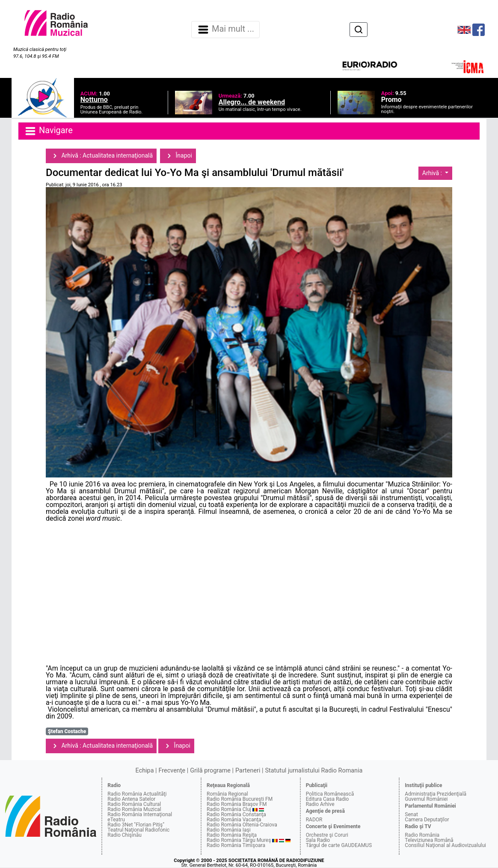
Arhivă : (433, 173)
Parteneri (248, 771)
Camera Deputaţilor (427, 820)
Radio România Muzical (134, 809)
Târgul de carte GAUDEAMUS (339, 845)
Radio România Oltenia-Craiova (242, 825)
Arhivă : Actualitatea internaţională (101, 156)
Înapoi (178, 156)
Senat (411, 814)
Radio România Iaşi (229, 830)
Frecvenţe (172, 771)
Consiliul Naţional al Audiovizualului (445, 845)
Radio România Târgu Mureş (239, 840)
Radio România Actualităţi (137, 794)
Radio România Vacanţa (234, 820)
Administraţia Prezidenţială (436, 794)
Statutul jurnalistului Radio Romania (314, 771)
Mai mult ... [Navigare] (225, 30)
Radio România (422, 835)
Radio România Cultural (134, 804)
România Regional (227, 794)
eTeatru (116, 820)
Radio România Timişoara (236, 845)
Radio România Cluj (229, 809)
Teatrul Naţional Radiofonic (138, 830)
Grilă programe (210, 771)
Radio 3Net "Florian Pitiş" (136, 825)
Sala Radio (318, 840)
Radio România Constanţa (236, 814)
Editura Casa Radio (328, 799)
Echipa (145, 771)
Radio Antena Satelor (131, 799)
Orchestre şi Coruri (327, 835)
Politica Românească (330, 794)
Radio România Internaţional (140, 814)
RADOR (314, 820)
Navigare (48, 131)
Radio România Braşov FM (237, 804)
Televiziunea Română (429, 840)
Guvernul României (426, 799)
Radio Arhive (320, 804)
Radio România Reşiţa (232, 835)
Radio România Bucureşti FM (240, 799)
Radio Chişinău (124, 835)
